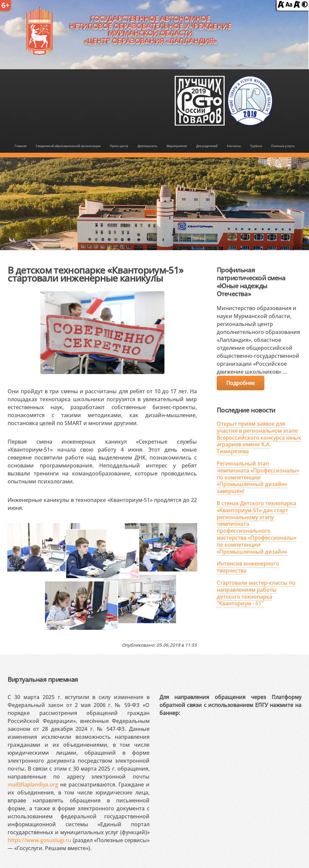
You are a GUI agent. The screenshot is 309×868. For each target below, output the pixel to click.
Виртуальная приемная (43, 679)
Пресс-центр (119, 146)
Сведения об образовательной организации (68, 146)
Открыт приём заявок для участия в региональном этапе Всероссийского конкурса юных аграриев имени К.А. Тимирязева (259, 437)
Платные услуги (283, 146)
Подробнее (241, 383)
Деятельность (147, 146)
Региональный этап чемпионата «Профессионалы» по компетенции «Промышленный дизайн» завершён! (258, 477)
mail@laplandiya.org (33, 785)
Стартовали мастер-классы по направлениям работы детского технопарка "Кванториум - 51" (256, 593)
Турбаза (256, 146)
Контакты (234, 146)
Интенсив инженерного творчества (248, 567)
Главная (21, 146)
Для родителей (207, 146)
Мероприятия (177, 146)
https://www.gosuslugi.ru (39, 840)
